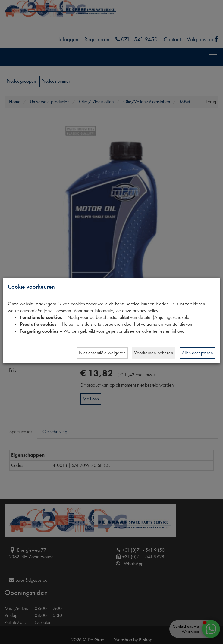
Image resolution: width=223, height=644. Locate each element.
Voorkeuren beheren (154, 353)
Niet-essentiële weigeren (102, 353)
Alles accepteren (197, 353)
